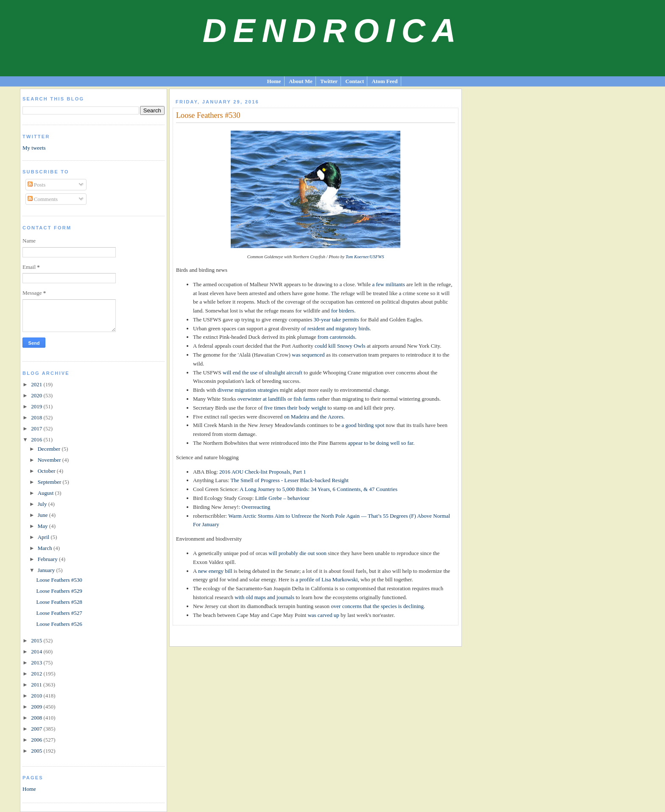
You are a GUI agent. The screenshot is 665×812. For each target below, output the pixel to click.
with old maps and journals (264, 597)
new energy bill (215, 571)
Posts (37, 185)
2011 (37, 685)
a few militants (388, 284)
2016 (37, 439)
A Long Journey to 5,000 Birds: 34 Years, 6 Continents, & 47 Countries (319, 489)
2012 (37, 674)
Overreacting (256, 507)
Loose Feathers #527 (59, 613)
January (47, 570)
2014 (37, 652)
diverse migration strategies (248, 390)
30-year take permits (337, 319)
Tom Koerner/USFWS (365, 257)
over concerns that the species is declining (377, 606)
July (43, 504)
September (50, 482)
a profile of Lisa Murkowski (327, 579)
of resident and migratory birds (336, 328)
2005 (37, 751)
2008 (37, 718)
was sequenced (308, 355)
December (50, 449)
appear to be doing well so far (380, 443)
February (48, 559)
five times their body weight (295, 408)
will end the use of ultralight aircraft (263, 373)
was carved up (323, 615)
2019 (37, 406)
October (47, 471)
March (46, 548)
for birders (343, 311)
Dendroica (333, 31)
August (46, 493)
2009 (37, 707)
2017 (37, 428)
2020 (37, 395)
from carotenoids (336, 337)
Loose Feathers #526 (59, 624)
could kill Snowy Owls (340, 346)
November (50, 460)
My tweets (34, 148)
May (43, 526)
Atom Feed (385, 81)
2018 (37, 417)
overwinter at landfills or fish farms (277, 399)
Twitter (329, 81)
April (44, 537)
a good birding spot (363, 425)
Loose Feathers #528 (59, 602)
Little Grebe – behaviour (282, 498)
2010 (37, 696)
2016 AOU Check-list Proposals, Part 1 (263, 472)
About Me (301, 81)
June (43, 515)
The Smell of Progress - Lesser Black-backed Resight (290, 480)
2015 (37, 640)
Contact (355, 81)
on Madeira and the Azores (313, 417)
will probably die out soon (298, 553)
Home (274, 81)
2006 (37, 740)
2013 (37, 663)
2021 (37, 384)
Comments (43, 199)
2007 (37, 729)
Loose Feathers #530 (59, 580)
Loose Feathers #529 (59, 591)
